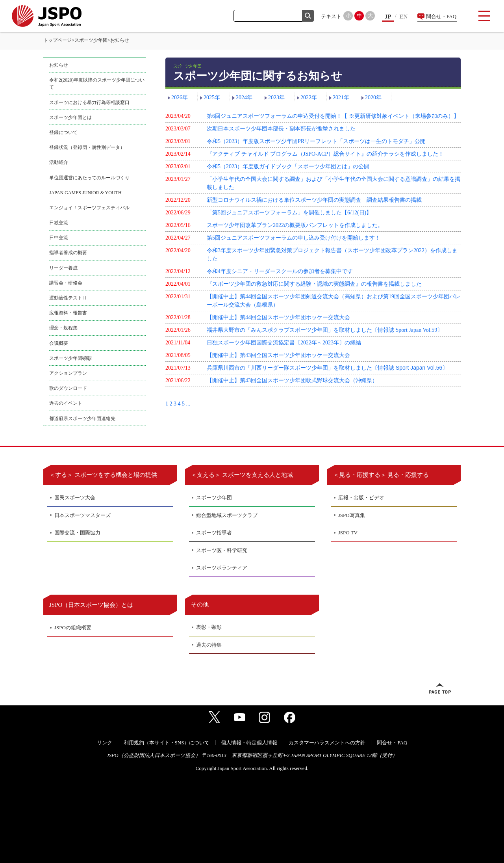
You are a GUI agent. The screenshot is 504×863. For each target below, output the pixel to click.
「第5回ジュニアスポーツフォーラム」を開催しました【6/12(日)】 (289, 213)
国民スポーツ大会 (75, 498)
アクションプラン (68, 373)
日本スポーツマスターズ (82, 515)
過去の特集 (209, 645)
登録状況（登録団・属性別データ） (87, 147)
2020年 (373, 98)
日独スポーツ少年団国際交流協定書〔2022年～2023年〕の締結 (284, 343)
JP (388, 17)
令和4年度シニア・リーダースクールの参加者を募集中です (280, 271)
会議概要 (59, 343)
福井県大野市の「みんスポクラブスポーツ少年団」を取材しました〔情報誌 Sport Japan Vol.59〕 (325, 330)
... (188, 404)
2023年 (276, 98)
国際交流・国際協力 (77, 533)
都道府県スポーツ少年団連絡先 (82, 418)
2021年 (341, 98)
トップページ (57, 40)
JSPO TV (348, 533)
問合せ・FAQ (441, 16)
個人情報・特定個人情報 (249, 743)
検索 (308, 16)
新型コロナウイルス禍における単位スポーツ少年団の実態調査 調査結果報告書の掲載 (314, 200)
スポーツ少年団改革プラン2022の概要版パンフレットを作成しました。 (295, 225)
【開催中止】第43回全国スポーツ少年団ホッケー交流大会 (278, 355)
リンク (105, 743)
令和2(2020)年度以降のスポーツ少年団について (97, 84)
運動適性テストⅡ (68, 298)
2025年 (212, 98)
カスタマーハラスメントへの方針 (327, 743)
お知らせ (59, 65)
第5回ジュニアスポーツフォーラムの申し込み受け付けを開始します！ (294, 238)
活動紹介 (59, 162)
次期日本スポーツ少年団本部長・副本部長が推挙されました (281, 129)
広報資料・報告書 (68, 313)
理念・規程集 (63, 328)
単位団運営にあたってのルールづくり (89, 178)
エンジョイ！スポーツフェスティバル (89, 208)
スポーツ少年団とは (70, 117)
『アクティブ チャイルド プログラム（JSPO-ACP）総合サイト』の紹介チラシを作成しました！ (325, 154)
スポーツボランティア (222, 568)
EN (404, 17)
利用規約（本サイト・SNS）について (167, 743)
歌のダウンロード (68, 388)
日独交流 (59, 223)
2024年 (244, 98)
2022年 (309, 98)
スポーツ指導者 (214, 533)
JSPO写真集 (352, 515)
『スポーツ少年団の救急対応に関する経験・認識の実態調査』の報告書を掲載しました (314, 284)
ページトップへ (440, 688)
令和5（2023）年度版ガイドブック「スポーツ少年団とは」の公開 (288, 166)
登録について (63, 132)
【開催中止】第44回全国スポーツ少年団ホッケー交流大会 (278, 317)
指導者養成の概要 (68, 253)
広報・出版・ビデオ (361, 498)
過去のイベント (66, 403)
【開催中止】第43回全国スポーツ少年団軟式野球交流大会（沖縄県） (292, 380)
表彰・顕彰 (209, 627)
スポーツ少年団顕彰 (70, 358)
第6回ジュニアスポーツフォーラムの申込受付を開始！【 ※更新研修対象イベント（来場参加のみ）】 (333, 116)
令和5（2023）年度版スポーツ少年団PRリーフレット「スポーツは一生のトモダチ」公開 (316, 141)
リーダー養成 (63, 268)
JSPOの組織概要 (73, 628)
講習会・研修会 (66, 283)
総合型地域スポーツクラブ (227, 515)
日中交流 (59, 238)
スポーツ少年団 (91, 40)
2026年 (180, 98)
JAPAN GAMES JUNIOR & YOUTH (85, 193)
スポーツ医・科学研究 (222, 550)
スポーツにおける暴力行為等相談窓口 (89, 102)
